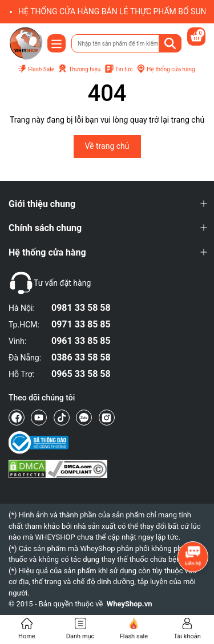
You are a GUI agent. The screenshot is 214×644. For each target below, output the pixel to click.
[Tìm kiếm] (170, 43)
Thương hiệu (79, 69)
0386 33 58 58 (81, 357)
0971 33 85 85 (81, 324)
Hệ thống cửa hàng (165, 69)
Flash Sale (36, 69)
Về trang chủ (107, 146)
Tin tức (119, 69)
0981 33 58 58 (81, 308)
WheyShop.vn (130, 604)
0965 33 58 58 (81, 374)
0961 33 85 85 (81, 341)
